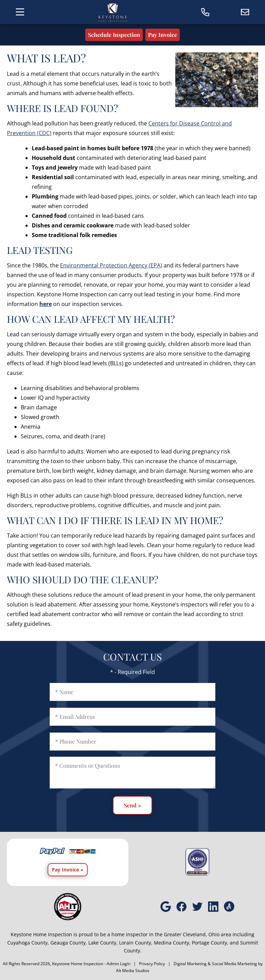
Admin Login (119, 964)
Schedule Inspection (114, 35)
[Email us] (245, 12)
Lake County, (103, 943)
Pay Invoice (163, 35)
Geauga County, (69, 943)
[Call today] (205, 12)
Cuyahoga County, (28, 943)
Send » (132, 805)
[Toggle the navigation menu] (20, 12)
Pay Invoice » (68, 870)
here (46, 304)
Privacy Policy (152, 964)
